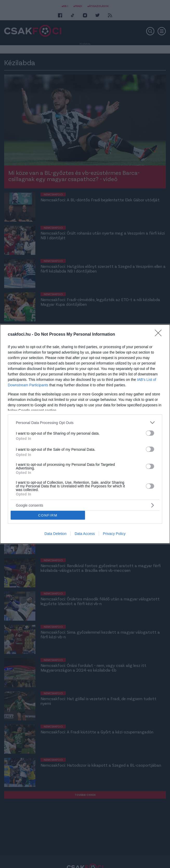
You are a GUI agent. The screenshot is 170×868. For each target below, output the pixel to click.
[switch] (150, 433)
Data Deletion (55, 534)
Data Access (85, 534)
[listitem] (85, 423)
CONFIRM (48, 515)
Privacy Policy (114, 534)
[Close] (160, 335)
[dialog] (85, 434)
